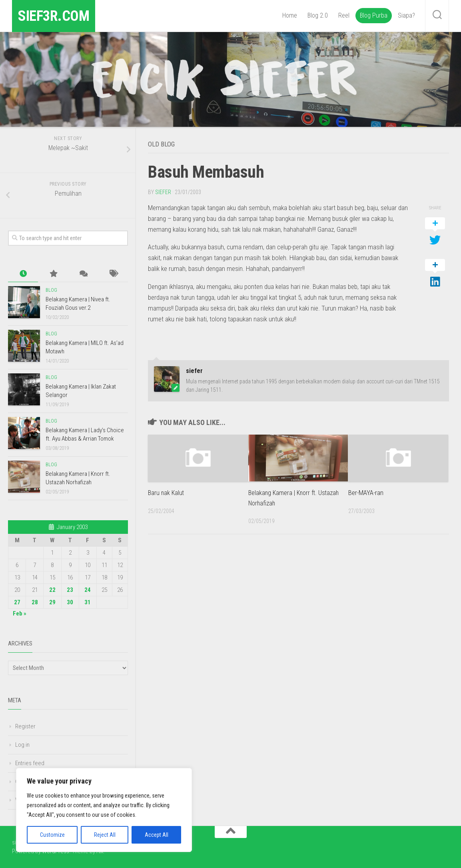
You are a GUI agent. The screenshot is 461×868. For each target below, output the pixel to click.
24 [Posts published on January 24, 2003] (88, 590)
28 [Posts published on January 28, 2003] (35, 602)
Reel (344, 15)
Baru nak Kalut (167, 492)
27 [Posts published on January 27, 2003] (17, 602)
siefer (163, 192)
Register (25, 726)
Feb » (20, 613)
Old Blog (164, 144)
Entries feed (30, 763)
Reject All (105, 835)
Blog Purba (374, 15)
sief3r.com (59, 16)
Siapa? (406, 15)
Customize (52, 835)
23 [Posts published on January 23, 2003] (70, 590)
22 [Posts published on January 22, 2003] (52, 590)
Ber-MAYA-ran (366, 492)
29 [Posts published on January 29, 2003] (52, 602)
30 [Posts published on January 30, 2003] (70, 602)
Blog (51, 290)
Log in (22, 745)
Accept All (157, 835)
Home (290, 15)
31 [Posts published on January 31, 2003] (88, 602)
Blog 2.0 (318, 15)
